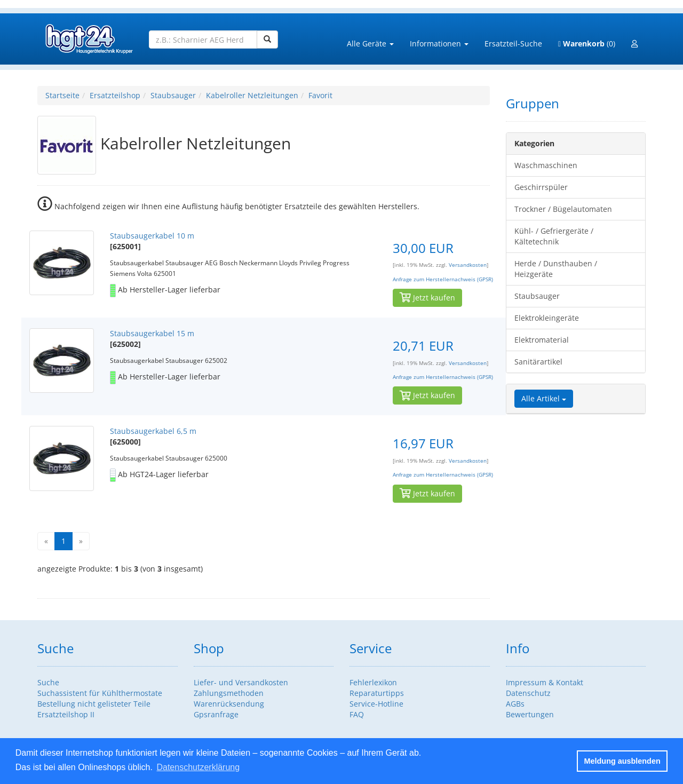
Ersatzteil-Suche (513, 43)
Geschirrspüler (541, 187)
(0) (587, 43)
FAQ (357, 714)
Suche (48, 682)
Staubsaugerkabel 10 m (152, 236)
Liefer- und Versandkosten (241, 682)
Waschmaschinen (546, 165)
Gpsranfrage (216, 714)
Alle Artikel (544, 398)
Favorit (320, 95)
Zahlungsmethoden (229, 693)
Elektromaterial (542, 340)
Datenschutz (528, 693)
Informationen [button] (439, 43)
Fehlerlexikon (373, 682)
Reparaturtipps (377, 693)
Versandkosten (468, 265)
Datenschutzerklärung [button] (198, 767)
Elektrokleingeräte (547, 318)
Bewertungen (530, 714)
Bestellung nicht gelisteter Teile (94, 704)
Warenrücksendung (229, 704)
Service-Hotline (376, 704)
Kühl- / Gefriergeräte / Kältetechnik (554, 236)
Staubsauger (173, 95)
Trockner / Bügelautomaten (563, 209)
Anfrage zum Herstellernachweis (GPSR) (443, 279)
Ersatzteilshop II (66, 714)
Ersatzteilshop (115, 95)
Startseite (62, 95)
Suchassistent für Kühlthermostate (100, 693)
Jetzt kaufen (427, 298)
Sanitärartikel (538, 362)
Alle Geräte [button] (370, 43)
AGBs (515, 704)
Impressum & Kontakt (545, 682)
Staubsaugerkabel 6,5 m (153, 431)
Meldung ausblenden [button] (622, 761)
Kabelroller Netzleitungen (252, 95)
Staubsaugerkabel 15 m (152, 333)
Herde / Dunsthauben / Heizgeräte (556, 269)
